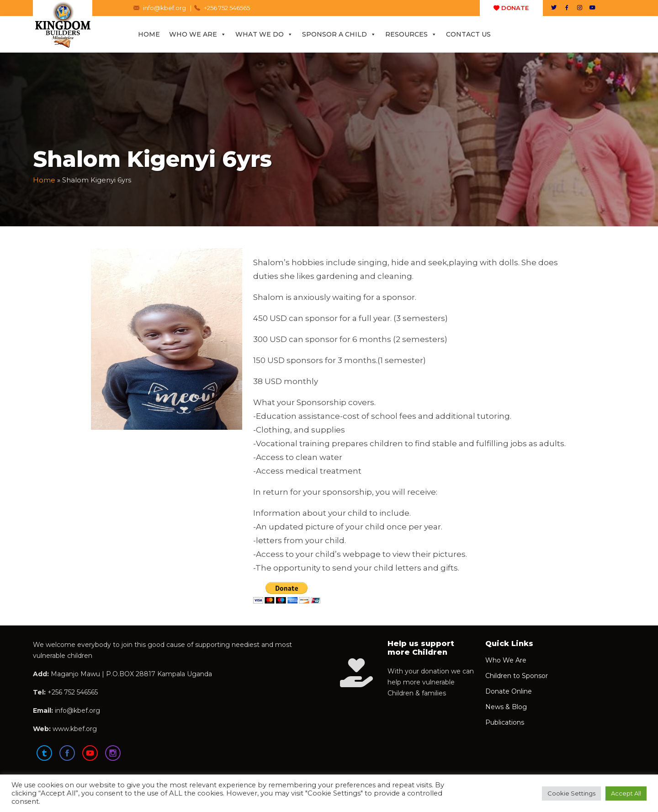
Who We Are (198, 34)
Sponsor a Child (339, 34)
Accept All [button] (626, 793)
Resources (411, 34)
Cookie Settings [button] (571, 793)
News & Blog (506, 707)
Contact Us (468, 34)
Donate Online (509, 691)
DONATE (511, 8)
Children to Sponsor (517, 676)
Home (149, 34)
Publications (505, 722)
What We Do (264, 34)
